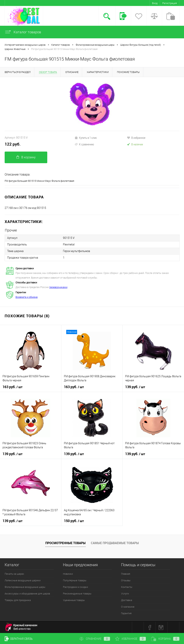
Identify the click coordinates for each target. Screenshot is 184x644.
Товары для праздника (18, 600)
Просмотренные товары (65, 543)
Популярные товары (75, 580)
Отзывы (126, 580)
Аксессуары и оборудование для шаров (27, 594)
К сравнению (84, 144)
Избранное (131, 639)
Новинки (68, 574)
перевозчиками (58, 287)
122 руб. (13, 144)
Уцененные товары (74, 600)
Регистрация (170, 3)
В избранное (136, 138)
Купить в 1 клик (86, 138)
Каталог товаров (23, 32)
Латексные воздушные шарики (23, 580)
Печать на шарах (14, 574)
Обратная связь (19, 639)
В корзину (26, 157)
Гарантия (126, 613)
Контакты (127, 587)
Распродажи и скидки (75, 587)
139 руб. (135, 387)
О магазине (128, 607)
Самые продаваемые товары (115, 543)
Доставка (127, 600)
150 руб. (74, 521)
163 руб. (12, 387)
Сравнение (95, 639)
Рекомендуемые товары (77, 594)
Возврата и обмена (27, 297)
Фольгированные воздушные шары (25, 587)
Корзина (165, 639)
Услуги (125, 594)
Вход (155, 3)
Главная (126, 574)
